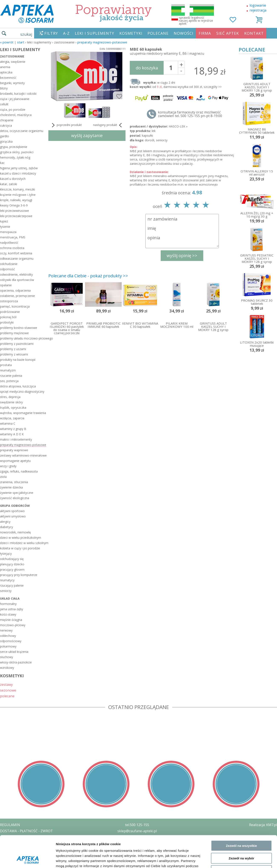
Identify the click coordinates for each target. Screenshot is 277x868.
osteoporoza (9, 301)
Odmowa (241, 670)
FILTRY (51, 33)
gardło (4, 136)
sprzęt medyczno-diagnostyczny (22, 392)
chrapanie (7, 120)
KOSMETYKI (131, 33)
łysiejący (6, 554)
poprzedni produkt (66, 125)
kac (2, 163)
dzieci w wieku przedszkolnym (21, 538)
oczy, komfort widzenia (16, 253)
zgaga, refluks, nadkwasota (19, 471)
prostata (6, 365)
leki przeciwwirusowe (14, 211)
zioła (3, 477)
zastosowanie (12, 56)
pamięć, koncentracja (15, 306)
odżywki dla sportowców (17, 280)
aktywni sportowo (12, 511)
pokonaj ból (8, 317)
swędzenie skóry (11, 402)
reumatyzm (8, 370)
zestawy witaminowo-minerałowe (23, 455)
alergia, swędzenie (13, 62)
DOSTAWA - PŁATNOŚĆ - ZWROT (26, 831)
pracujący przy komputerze (19, 575)
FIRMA (205, 33)
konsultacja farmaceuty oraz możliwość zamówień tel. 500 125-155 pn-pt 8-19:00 (190, 114)
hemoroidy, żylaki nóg (15, 157)
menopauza (8, 232)
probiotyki (7, 322)
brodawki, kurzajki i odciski (18, 94)
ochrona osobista (12, 248)
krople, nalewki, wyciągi (16, 200)
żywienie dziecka (11, 487)
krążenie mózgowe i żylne (18, 195)
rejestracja (258, 10)
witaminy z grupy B (13, 429)
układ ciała (10, 598)
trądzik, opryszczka (13, 408)
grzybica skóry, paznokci (17, 152)
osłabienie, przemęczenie (17, 296)
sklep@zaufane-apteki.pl (137, 831)
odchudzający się (12, 559)
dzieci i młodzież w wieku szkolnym (23, 543)
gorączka (6, 141)
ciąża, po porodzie (13, 110)
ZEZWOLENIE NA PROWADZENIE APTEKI (33, 843)
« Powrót (7, 42)
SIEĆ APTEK (228, 33)
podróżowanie (10, 312)
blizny (4, 88)
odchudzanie (9, 264)
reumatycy (7, 580)
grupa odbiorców (15, 506)
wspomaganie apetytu (15, 461)
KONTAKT (254, 33)
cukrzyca (6, 125)
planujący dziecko (12, 564)
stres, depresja (10, 397)
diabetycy (6, 527)
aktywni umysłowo (13, 516)
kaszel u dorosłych (13, 179)
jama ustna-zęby (12, 609)
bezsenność (8, 78)
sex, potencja (9, 381)
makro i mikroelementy (16, 439)
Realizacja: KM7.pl (263, 825)
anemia (5, 67)
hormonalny (8, 604)
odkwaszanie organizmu (17, 259)
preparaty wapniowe (14, 450)
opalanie (6, 285)
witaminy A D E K (12, 434)
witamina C (8, 423)
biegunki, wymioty (12, 83)
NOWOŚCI (183, 33)
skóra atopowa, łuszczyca (18, 386)
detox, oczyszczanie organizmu (22, 131)
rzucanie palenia (11, 376)
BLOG (5, 855)
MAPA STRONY (12, 862)
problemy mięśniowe (14, 333)
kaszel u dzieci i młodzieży (18, 173)
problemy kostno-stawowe (19, 328)
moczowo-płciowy (13, 625)
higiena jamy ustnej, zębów (19, 168)
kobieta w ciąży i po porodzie (20, 548)
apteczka (6, 72)
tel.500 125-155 (137, 825)
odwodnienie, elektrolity (16, 274)
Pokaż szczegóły (227, 689)
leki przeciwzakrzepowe (16, 216)
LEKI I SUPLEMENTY (94, 33)
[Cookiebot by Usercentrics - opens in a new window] (28, 689)
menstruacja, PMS (13, 237)
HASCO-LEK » (178, 126)
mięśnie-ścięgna (11, 620)
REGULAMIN (10, 825)
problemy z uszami (13, 349)
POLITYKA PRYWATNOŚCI (21, 837)
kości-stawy (8, 614)
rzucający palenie (12, 585)
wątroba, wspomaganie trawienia (23, 413)
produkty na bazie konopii (18, 360)
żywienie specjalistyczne (17, 493)
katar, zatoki (9, 184)
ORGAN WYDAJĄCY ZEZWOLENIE (26, 849)
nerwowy (6, 630)
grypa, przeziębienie (14, 147)
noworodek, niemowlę (15, 532)
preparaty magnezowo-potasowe (102, 42)
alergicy (5, 522)
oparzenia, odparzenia (15, 290)
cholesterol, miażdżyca (16, 115)
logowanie (258, 5)
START (21, 42)
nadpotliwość (9, 243)
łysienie (5, 227)
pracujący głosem (12, 569)
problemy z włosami (14, 354)
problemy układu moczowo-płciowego (23, 338)
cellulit (4, 104)
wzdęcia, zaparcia (12, 418)
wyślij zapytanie (87, 135)
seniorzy (6, 591)
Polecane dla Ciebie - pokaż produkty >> (88, 276)
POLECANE (158, 33)
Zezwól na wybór (241, 658)
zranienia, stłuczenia (14, 482)
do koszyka (147, 68)
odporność (7, 269)
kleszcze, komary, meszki (17, 189)
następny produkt (108, 125)
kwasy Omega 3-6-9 (14, 205)
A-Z (66, 33)
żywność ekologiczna (15, 498)
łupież (4, 221)
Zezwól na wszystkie (241, 645)
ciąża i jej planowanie (15, 99)
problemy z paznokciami (17, 344)
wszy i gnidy (8, 466)
